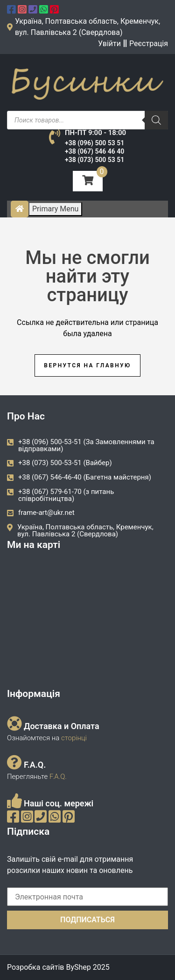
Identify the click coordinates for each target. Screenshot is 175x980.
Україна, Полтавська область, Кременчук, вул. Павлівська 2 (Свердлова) (85, 531)
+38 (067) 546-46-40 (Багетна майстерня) (85, 477)
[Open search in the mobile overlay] (87, 120)
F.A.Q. (58, 777)
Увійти (109, 44)
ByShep (78, 967)
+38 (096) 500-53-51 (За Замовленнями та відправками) (86, 445)
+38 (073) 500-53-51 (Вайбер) (65, 463)
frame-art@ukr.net (46, 513)
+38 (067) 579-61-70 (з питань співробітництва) (66, 495)
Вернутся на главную (87, 365)
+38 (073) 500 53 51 (94, 160)
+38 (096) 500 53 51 (94, 143)
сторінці (73, 738)
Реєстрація (149, 44)
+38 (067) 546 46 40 (94, 151)
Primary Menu (55, 209)
